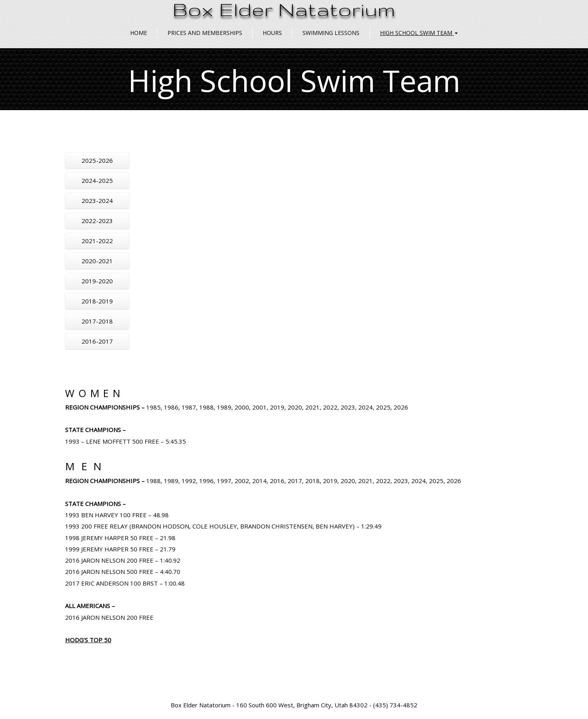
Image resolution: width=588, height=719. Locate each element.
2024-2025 (97, 180)
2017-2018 (97, 321)
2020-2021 (97, 261)
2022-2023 (97, 221)
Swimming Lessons (331, 33)
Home (139, 33)
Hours (272, 33)
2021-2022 (97, 241)
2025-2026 (97, 160)
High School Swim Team (419, 33)
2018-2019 (97, 301)
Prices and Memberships (205, 33)
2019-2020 (97, 281)
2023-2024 (97, 201)
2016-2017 (97, 341)
